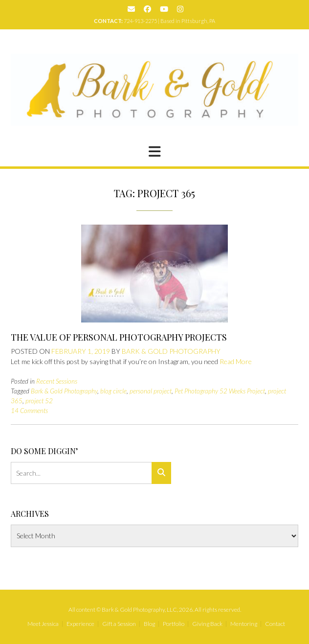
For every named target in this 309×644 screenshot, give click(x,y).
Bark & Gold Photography (171, 351)
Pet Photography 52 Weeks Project (220, 391)
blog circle (113, 391)
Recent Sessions (57, 381)
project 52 (39, 401)
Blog (149, 624)
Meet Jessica (43, 624)
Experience (80, 624)
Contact (275, 624)
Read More (236, 361)
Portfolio (174, 624)
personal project (151, 391)
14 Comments (29, 411)
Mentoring (244, 624)
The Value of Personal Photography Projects (119, 337)
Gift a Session (119, 624)
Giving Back (207, 624)
